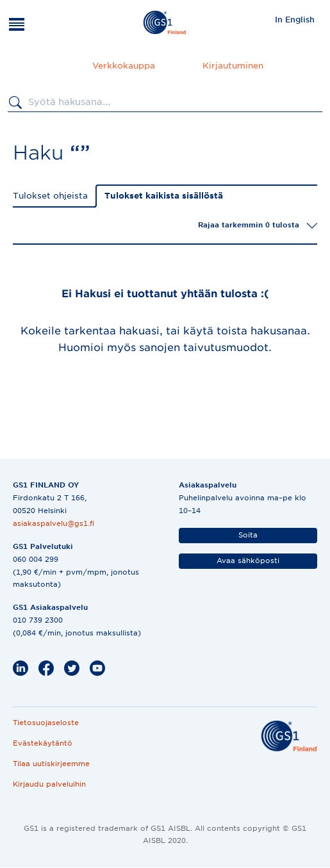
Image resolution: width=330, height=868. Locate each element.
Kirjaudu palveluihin (49, 784)
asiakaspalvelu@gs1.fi (54, 523)
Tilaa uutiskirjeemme (51, 764)
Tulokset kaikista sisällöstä (164, 196)
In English (295, 20)
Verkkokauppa (124, 66)
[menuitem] (295, 19)
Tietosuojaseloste (46, 723)
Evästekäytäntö (43, 743)
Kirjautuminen (233, 66)
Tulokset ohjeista (50, 196)
